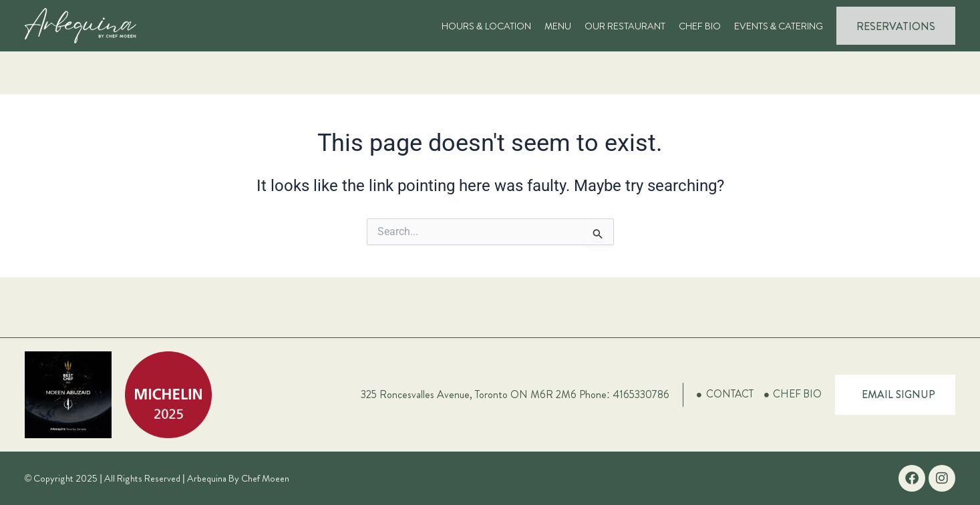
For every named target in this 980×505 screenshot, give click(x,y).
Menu (558, 26)
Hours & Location (486, 26)
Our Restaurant (625, 26)
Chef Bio (700, 26)
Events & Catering (779, 26)
